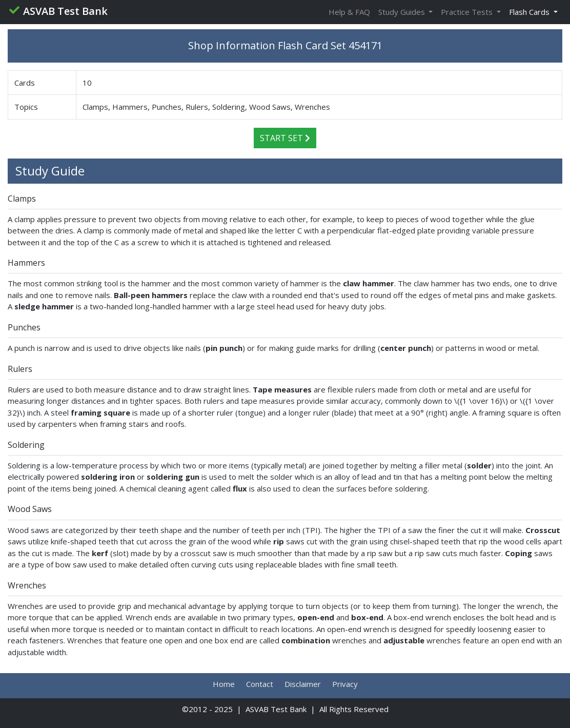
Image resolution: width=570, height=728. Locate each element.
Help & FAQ (349, 12)
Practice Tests (468, 12)
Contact (260, 684)
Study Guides (403, 12)
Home (224, 684)
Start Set (285, 138)
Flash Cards (530, 12)
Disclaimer (303, 684)
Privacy (345, 684)
